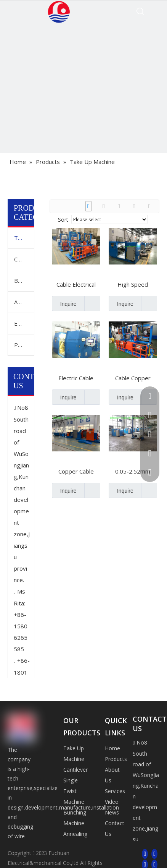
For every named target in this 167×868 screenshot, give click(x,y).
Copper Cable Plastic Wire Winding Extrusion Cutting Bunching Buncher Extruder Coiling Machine (76, 471)
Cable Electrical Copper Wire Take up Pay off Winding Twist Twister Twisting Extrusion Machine (76, 284)
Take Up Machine (24, 238)
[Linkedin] (154, 853)
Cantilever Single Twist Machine (24, 259)
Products (116, 759)
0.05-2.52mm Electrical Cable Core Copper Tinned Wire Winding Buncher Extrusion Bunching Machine (133, 471)
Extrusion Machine (24, 323)
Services (115, 791)
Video (112, 802)
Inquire (64, 303)
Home (112, 748)
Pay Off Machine (24, 345)
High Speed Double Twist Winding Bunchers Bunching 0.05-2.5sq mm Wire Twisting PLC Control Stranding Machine (133, 284)
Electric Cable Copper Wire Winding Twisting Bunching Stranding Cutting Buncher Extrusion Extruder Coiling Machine (76, 378)
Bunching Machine (24, 281)
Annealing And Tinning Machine (24, 302)
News (112, 812)
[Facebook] (145, 853)
